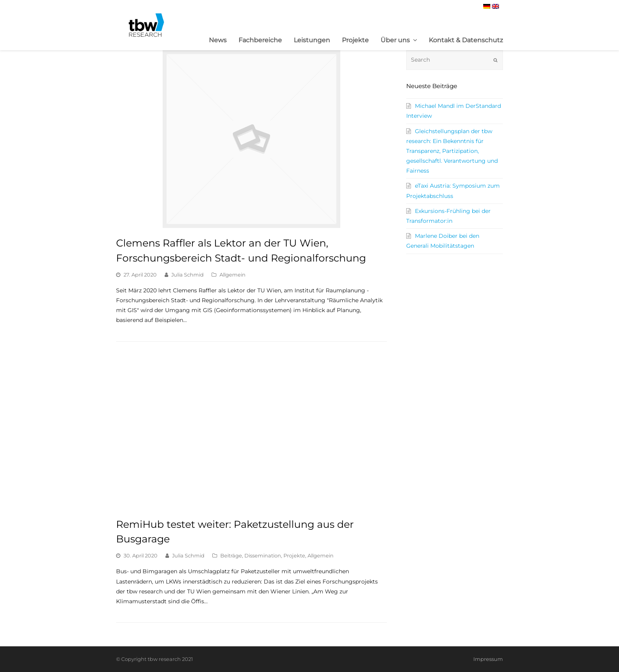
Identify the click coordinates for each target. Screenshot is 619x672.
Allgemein (233, 275)
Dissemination (263, 555)
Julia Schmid (188, 275)
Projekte (294, 555)
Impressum (488, 659)
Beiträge (231, 555)
